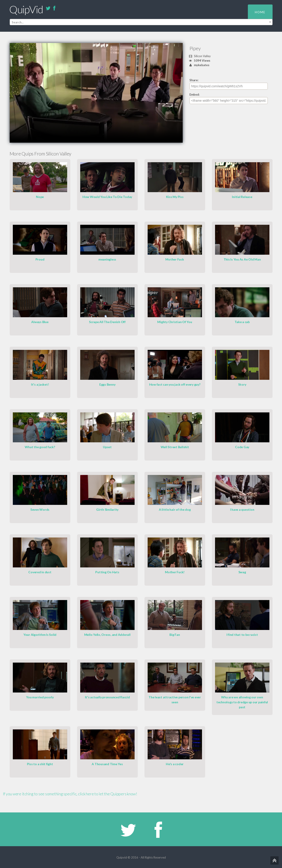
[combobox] (141, 22)
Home (260, 12)
